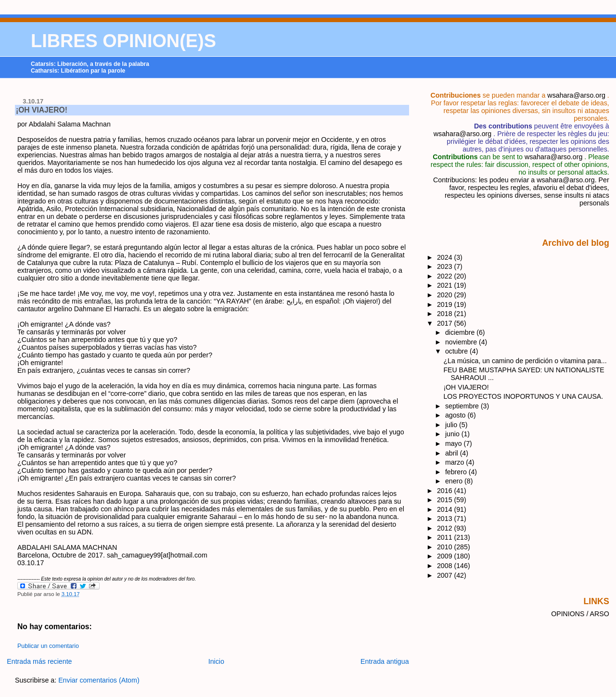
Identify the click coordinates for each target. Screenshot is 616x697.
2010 (446, 547)
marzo (456, 462)
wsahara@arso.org (576, 95)
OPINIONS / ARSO (580, 614)
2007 (446, 575)
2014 (446, 509)
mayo (455, 444)
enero (455, 481)
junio (453, 434)
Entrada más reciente (39, 661)
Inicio (216, 661)
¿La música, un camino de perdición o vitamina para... (525, 361)
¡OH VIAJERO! (42, 110)
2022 (446, 276)
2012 (446, 528)
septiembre (463, 406)
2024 (446, 257)
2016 (446, 491)
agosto (456, 415)
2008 (446, 566)
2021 (446, 285)
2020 (446, 295)
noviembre (462, 342)
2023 (446, 266)
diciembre (461, 332)
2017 (446, 323)
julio (452, 425)
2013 (446, 519)
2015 (446, 500)
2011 (446, 537)
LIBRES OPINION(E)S (123, 41)
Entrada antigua (385, 661)
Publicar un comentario (48, 646)
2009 (446, 556)
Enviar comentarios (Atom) (99, 680)
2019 (446, 304)
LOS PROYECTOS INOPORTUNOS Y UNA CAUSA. (523, 396)
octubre (457, 351)
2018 (446, 314)
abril (453, 453)
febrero (457, 472)
